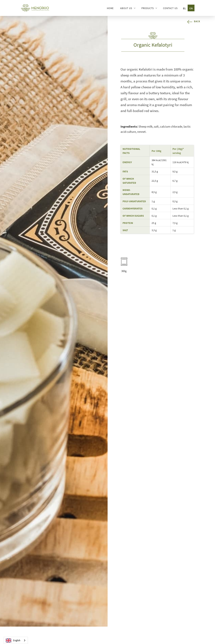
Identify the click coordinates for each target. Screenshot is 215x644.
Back (197, 21)
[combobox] (16, 640)
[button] (128, 8)
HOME (110, 8)
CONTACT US (170, 8)
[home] (35, 8)
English (13, 640)
